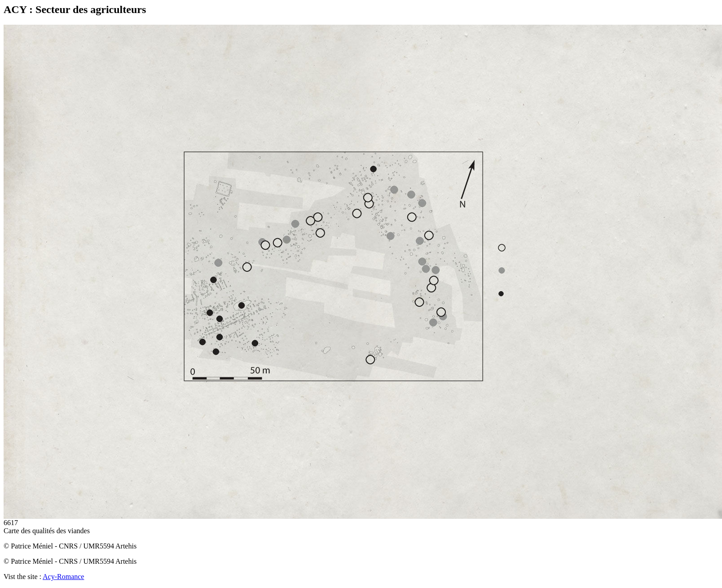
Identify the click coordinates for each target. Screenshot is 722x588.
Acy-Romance (63, 577)
